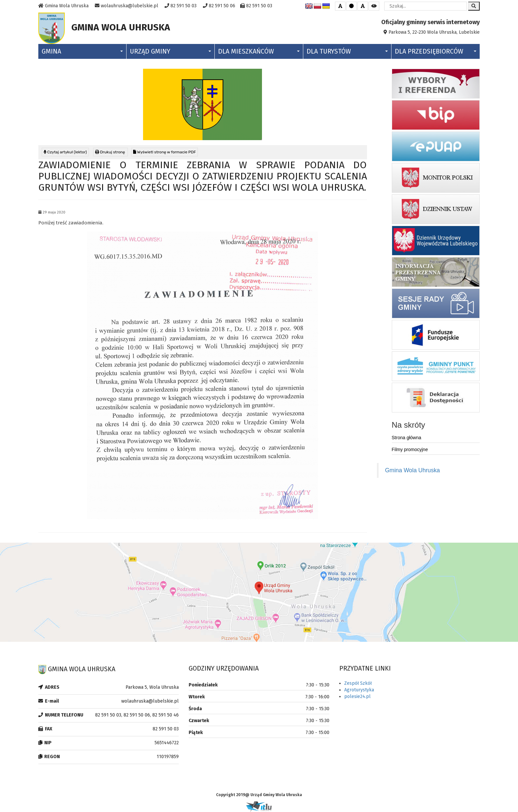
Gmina (82, 51)
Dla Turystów (347, 51)
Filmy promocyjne (410, 449)
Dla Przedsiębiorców (436, 51)
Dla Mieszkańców (259, 51)
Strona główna (407, 438)
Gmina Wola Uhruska (413, 470)
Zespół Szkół (358, 683)
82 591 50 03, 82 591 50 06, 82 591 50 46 (137, 715)
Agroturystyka (359, 690)
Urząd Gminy (170, 51)
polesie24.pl (357, 696)
